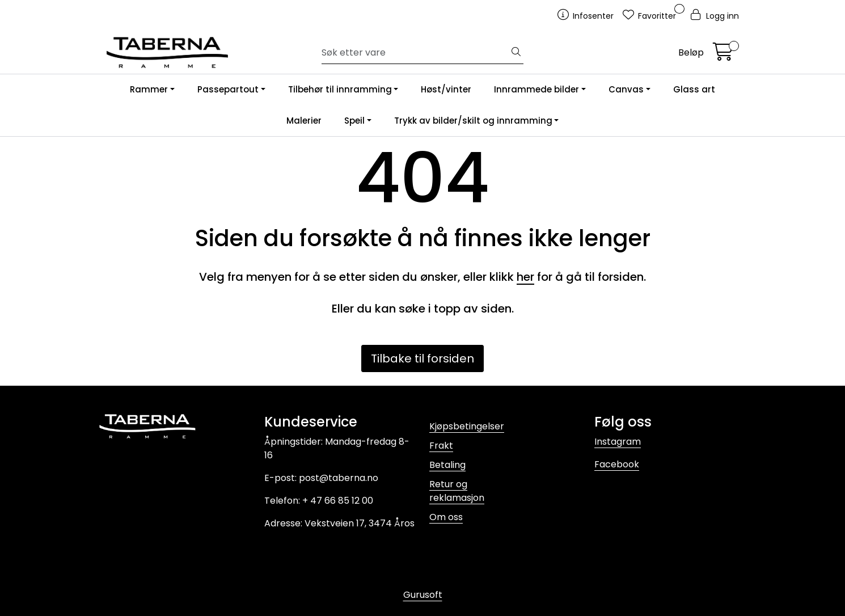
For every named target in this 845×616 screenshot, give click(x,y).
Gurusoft (423, 595)
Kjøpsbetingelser (467, 426)
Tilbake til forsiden (422, 358)
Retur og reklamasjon (457, 491)
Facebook (617, 464)
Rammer (149, 89)
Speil (354, 121)
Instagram (618, 442)
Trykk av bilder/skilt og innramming (473, 121)
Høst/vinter (446, 89)
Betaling (447, 465)
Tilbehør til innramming (340, 89)
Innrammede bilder (536, 89)
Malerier (304, 121)
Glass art (694, 89)
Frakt (441, 446)
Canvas (626, 89)
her (525, 277)
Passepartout (228, 89)
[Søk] (415, 53)
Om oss (446, 517)
